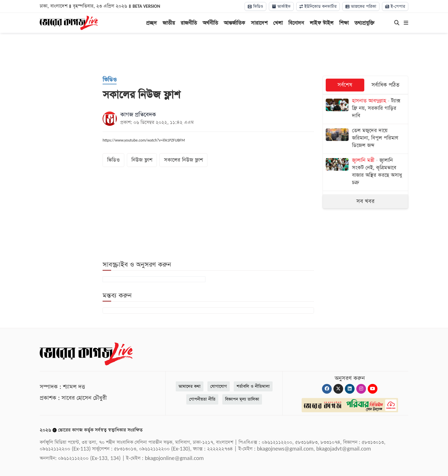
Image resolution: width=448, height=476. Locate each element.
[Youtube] (373, 389)
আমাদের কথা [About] (190, 386)
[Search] (397, 23)
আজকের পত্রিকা (361, 6)
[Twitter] (338, 389)
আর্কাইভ (281, 6)
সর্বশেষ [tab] (345, 85)
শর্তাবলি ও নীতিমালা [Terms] (253, 386)
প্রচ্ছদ (151, 23)
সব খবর (365, 201)
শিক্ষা (344, 23)
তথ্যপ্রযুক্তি (364, 23)
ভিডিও (255, 6)
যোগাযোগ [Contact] (219, 386)
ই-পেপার (395, 6)
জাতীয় (169, 23)
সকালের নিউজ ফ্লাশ (183, 160)
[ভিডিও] (110, 80)
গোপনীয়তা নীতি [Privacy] (202, 399)
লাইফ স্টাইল (322, 23)
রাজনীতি (189, 23)
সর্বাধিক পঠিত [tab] (385, 85)
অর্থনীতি (210, 23)
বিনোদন (296, 23)
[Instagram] (361, 389)
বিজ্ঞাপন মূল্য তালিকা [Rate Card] (242, 399)
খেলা (278, 23)
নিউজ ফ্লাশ (142, 160)
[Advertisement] (224, 54)
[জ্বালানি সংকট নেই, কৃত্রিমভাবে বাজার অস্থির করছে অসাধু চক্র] (365, 172)
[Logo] (69, 22)
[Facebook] (327, 389)
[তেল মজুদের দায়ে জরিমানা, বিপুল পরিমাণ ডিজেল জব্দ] (365, 139)
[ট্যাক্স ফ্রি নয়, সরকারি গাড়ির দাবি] (365, 109)
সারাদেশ (259, 23)
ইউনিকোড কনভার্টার (318, 6)
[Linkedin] (350, 389)
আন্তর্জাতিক (234, 23)
